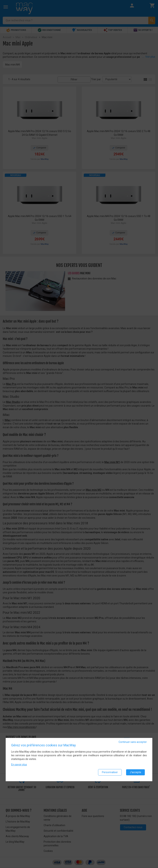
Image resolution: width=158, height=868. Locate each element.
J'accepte (135, 772)
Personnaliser (110, 772)
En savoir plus (19, 765)
